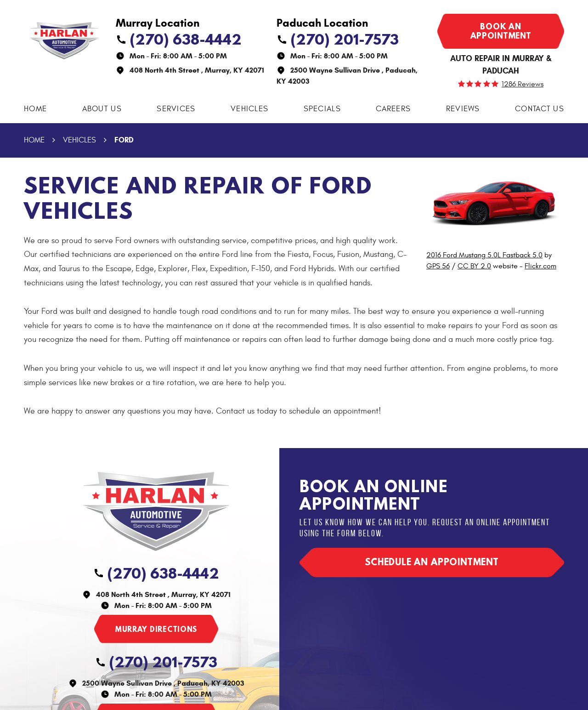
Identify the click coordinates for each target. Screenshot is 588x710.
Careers (393, 109)
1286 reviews (523, 84)
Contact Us (540, 109)
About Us (102, 109)
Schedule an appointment (432, 562)
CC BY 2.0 (474, 266)
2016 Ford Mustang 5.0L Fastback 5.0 (484, 255)
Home (35, 109)
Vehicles (249, 109)
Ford (124, 140)
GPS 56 (438, 266)
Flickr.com (540, 266)
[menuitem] (35, 109)
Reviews (463, 109)
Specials (322, 109)
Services (176, 109)
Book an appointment (501, 31)
